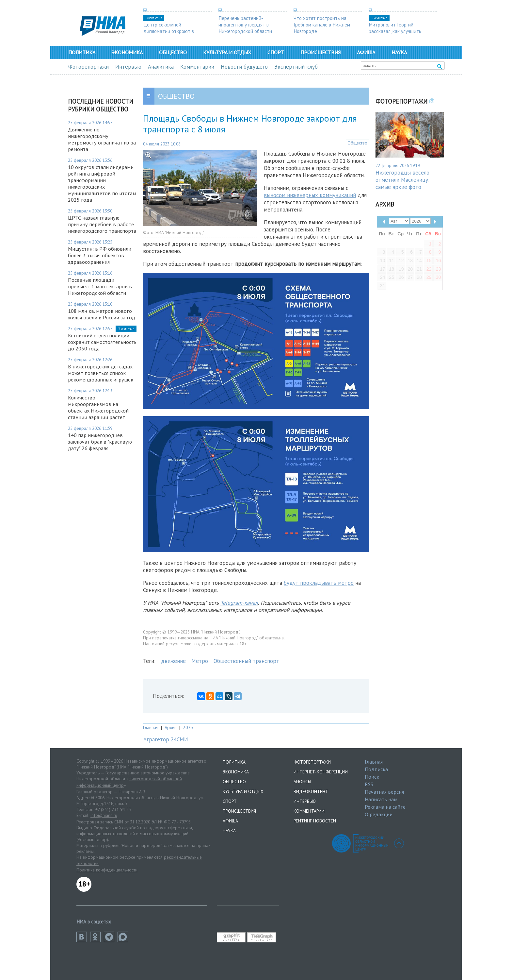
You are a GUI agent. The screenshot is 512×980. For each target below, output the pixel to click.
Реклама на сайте (385, 807)
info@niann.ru (104, 815)
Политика (82, 52)
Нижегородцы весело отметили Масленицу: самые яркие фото (402, 180)
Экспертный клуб (296, 67)
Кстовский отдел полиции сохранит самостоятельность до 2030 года (102, 342)
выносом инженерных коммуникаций (310, 195)
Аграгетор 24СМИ (166, 739)
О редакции (379, 814)
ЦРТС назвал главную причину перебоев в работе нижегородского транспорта (102, 224)
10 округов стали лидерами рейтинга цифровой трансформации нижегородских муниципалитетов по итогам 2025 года (102, 183)
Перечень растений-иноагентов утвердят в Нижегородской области (245, 25)
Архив (171, 727)
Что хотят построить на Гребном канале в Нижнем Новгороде (322, 25)
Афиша (366, 52)
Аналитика (161, 67)
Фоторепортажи (88, 67)
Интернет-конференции (321, 772)
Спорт (276, 52)
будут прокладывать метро (319, 583)
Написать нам (381, 799)
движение (173, 661)
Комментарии (197, 67)
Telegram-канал (239, 603)
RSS (369, 784)
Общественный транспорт (246, 661)
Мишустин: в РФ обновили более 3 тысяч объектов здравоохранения (100, 255)
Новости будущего (244, 67)
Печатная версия (384, 792)
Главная (151, 727)
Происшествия (320, 52)
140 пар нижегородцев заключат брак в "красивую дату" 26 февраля (100, 442)
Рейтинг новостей (315, 821)
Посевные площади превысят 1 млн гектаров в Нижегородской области (100, 286)
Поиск (372, 777)
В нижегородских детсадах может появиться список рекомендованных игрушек (101, 373)
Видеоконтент (311, 791)
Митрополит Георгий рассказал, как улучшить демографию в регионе (395, 31)
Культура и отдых (227, 52)
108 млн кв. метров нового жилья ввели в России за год (102, 314)
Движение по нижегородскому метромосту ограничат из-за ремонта (102, 139)
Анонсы (302, 782)
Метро (200, 661)
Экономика (127, 52)
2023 (188, 727)
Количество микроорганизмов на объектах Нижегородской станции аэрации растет (98, 407)
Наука (399, 52)
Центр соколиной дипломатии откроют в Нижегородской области (170, 31)
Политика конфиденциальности (107, 870)
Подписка (376, 769)
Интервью (128, 67)
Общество (173, 52)
